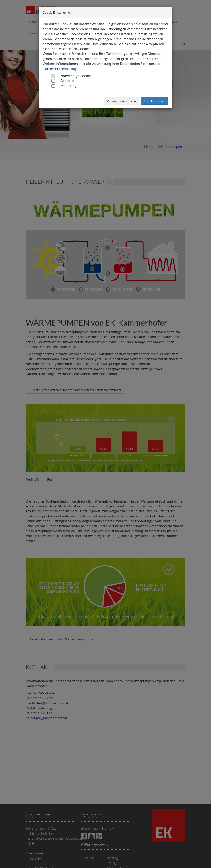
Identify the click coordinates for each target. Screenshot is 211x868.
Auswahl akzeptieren (122, 101)
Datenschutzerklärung (60, 69)
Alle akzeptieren (154, 101)
